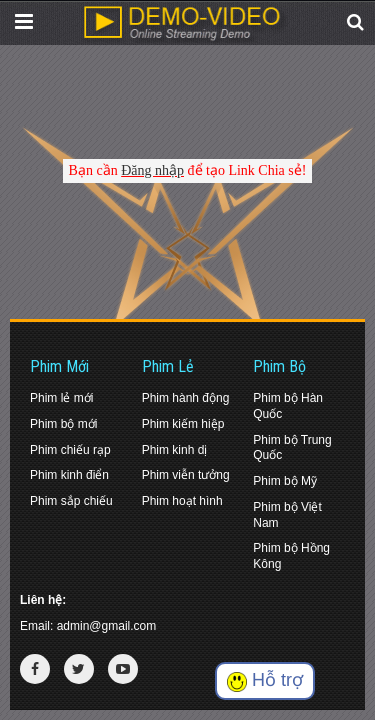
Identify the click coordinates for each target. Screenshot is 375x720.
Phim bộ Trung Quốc (292, 448)
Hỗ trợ (265, 680)
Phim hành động (186, 398)
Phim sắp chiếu (71, 501)
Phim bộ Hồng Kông (291, 556)
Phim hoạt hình (182, 501)
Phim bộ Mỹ (285, 481)
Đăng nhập (152, 170)
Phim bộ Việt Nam (287, 515)
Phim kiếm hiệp (183, 424)
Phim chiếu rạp (70, 450)
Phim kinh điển (69, 475)
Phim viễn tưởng (186, 475)
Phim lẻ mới (61, 398)
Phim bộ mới (63, 424)
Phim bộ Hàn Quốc (288, 406)
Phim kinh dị (175, 450)
